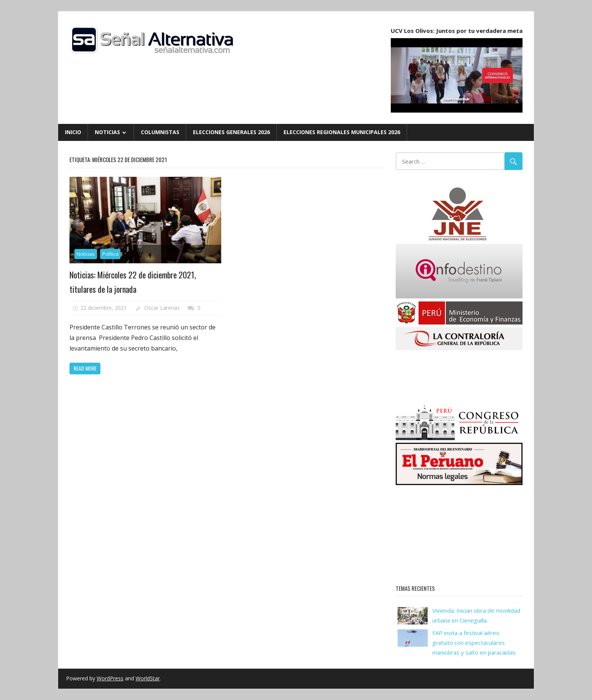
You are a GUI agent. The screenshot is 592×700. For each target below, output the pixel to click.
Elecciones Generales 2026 (231, 132)
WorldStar (148, 678)
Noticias (107, 132)
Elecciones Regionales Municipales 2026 (342, 132)
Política (110, 254)
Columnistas (160, 132)
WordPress (110, 678)
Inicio (73, 132)
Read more (85, 368)
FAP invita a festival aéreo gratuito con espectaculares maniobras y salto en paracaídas (474, 643)
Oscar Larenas (162, 308)
